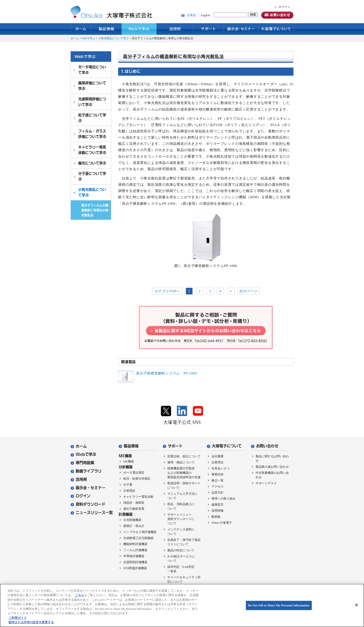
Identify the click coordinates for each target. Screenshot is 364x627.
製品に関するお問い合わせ (272, 458)
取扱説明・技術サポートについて (184, 485)
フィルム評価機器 (135, 550)
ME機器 (129, 461)
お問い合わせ (265, 446)
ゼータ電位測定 (134, 473)
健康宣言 (218, 505)
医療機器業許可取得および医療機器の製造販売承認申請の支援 (184, 473)
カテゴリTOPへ (167, 291)
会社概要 (218, 456)
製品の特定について (181, 550)
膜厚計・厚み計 (134, 526)
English (205, 15)
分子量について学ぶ (92, 176)
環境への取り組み (224, 499)
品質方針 (218, 492)
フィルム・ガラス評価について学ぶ (92, 134)
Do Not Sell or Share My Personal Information (279, 605)
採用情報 (218, 511)
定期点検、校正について (184, 456)
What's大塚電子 (222, 523)
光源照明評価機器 (135, 562)
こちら (80, 595)
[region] (182, 605)
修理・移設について (181, 462)
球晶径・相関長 (134, 503)
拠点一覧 (218, 480)
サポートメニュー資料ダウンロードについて (181, 519)
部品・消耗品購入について (181, 506)
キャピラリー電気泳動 (138, 497)
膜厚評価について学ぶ (92, 86)
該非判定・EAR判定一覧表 (181, 569)
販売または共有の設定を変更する (31, 622)
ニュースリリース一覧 (92, 513)
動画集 (216, 517)
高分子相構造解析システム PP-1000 (166, 373)
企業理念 (218, 462)
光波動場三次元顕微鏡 (138, 538)
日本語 (191, 15)
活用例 (175, 29)
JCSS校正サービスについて (181, 559)
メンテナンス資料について (181, 532)
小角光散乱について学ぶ (114, 38)
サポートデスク (266, 483)
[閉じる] (357, 605)
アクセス (218, 486)
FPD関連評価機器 (135, 568)
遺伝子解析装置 (134, 509)
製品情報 (107, 29)
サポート (209, 29)
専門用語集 (82, 463)
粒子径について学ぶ (92, 118)
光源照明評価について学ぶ (92, 102)
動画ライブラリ (86, 471)
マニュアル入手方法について (182, 496)
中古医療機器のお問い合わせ (272, 475)
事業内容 (218, 474)
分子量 (128, 485)
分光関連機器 (132, 520)
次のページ (249, 291)
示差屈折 (129, 491)
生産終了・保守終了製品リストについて (184, 542)
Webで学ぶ (139, 29)
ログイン (284, 7)
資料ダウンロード (88, 504)
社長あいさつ (221, 468)
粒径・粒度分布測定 (137, 479)
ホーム (81, 29)
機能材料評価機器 (135, 544)
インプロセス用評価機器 (140, 532)
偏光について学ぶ (92, 163)
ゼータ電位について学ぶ (92, 70)
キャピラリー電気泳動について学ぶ (92, 150)
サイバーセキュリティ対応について (184, 579)
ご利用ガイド (18, 618)
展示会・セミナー (241, 29)
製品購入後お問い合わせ (272, 467)
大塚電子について (276, 29)
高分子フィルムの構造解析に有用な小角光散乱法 (95, 210)
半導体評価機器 (134, 556)
